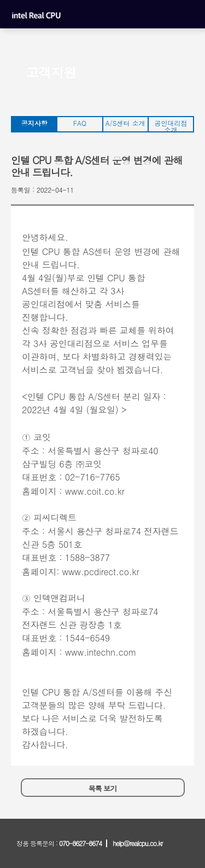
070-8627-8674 (80, 843)
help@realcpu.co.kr (137, 843)
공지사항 (34, 123)
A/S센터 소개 (125, 123)
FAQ (80, 123)
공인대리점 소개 (171, 125)
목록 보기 (102, 788)
